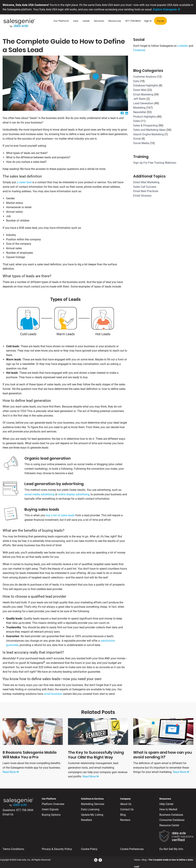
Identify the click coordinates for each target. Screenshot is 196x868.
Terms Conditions (13, 849)
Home (137, 860)
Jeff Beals (139, 99)
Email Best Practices (146, 191)
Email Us (8, 814)
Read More (11, 772)
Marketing (139, 108)
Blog (123, 815)
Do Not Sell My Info (171, 849)
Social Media (141, 143)
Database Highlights (146, 85)
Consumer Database (172, 820)
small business (53, 694)
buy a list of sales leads (60, 515)
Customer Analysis (145, 77)
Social (137, 139)
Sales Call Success (145, 187)
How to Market (168, 809)
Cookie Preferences (132, 849)
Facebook (139, 50)
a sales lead (24, 182)
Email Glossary (142, 196)
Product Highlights (145, 117)
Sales (137, 121)
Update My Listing (92, 815)
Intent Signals (50, 809)
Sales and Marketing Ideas (149, 130)
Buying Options (51, 815)
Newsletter (140, 112)
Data (136, 81)
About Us (126, 804)
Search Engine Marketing (148, 134)
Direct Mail (140, 90)
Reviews (125, 820)
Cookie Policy (89, 849)
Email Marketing (143, 94)
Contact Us (127, 809)
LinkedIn (183, 46)
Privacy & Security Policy (57, 849)
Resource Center (169, 825)
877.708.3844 (25, 810)
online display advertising (74, 494)
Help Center (166, 804)
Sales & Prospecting (145, 125)
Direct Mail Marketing (146, 182)
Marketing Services (93, 804)
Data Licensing (90, 809)
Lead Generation (143, 103)
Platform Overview (53, 804)
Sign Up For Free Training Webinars (155, 163)
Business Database (171, 815)
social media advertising (39, 494)
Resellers (86, 820)
